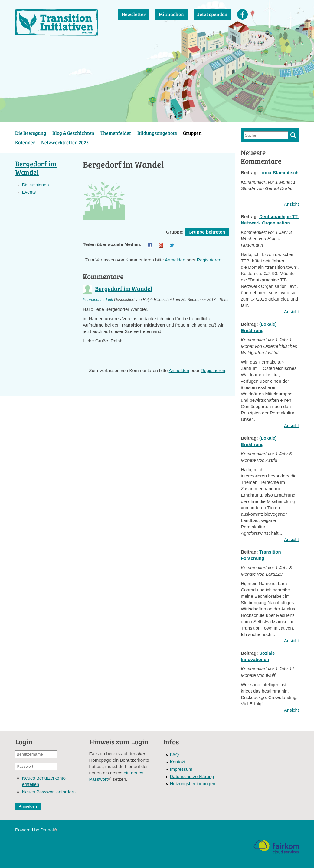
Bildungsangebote (157, 133)
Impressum (181, 769)
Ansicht (291, 204)
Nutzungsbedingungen (193, 784)
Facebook (242, 14)
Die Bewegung (31, 133)
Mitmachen (171, 14)
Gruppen (192, 133)
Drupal (49, 830)
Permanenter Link (98, 300)
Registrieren (209, 260)
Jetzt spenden (212, 14)
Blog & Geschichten (73, 133)
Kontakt (178, 762)
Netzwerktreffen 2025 (65, 142)
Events (29, 192)
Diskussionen (35, 185)
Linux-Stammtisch (279, 173)
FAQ (175, 755)
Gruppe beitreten (207, 232)
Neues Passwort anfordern (49, 792)
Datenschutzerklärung (192, 776)
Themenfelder (116, 133)
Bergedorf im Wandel (124, 288)
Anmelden (175, 260)
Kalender (25, 142)
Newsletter (134, 14)
